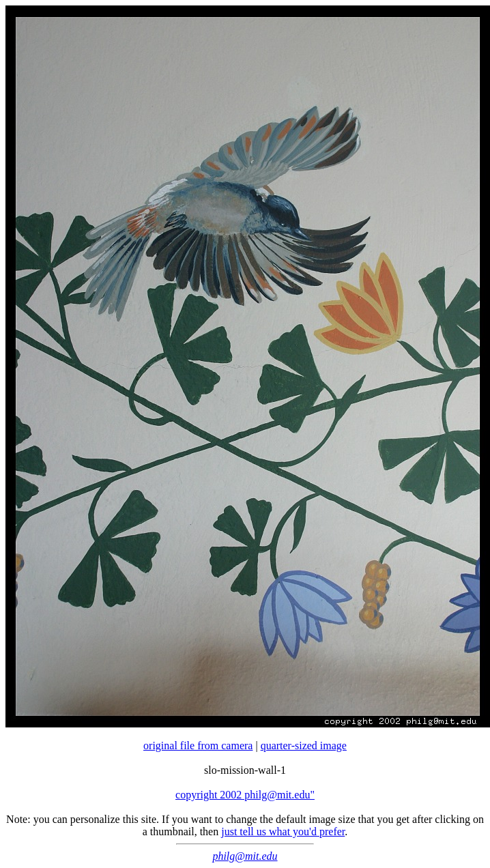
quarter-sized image (304, 746)
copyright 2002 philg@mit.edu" (245, 795)
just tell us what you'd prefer (283, 831)
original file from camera (198, 746)
